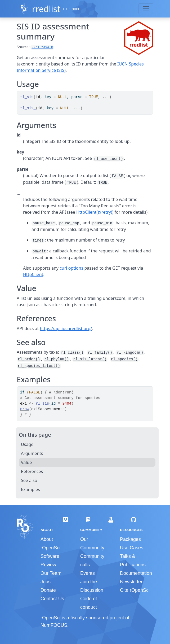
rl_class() (72, 353)
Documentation (136, 573)
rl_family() (100, 353)
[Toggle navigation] (146, 9)
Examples (30, 489)
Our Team (51, 573)
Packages (130, 539)
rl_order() (29, 359)
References (32, 471)
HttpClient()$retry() (95, 212)
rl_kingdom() (130, 353)
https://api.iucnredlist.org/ (66, 328)
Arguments (32, 453)
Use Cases (132, 548)
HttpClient (33, 274)
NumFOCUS (54, 625)
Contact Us (52, 599)
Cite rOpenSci (135, 590)
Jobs (46, 582)
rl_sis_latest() (90, 359)
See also (29, 480)
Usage (27, 444)
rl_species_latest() (39, 366)
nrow (25, 409)
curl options (71, 268)
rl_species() (124, 359)
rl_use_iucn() (108, 159)
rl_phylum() (56, 359)
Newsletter (131, 582)
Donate (48, 590)
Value (26, 462)
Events (88, 573)
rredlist (46, 9)
